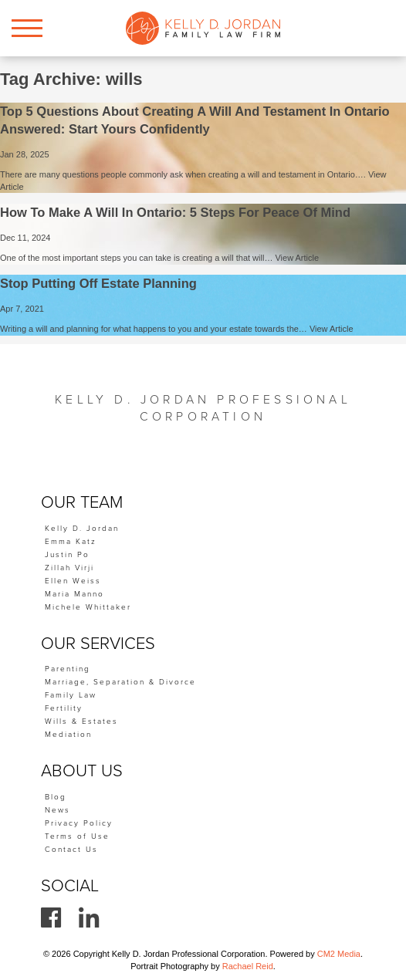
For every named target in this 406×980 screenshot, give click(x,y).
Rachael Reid (248, 966)
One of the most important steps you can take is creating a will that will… (137, 258)
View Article (297, 258)
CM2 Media (339, 954)
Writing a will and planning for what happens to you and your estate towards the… (155, 329)
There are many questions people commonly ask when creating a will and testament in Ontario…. (184, 174)
